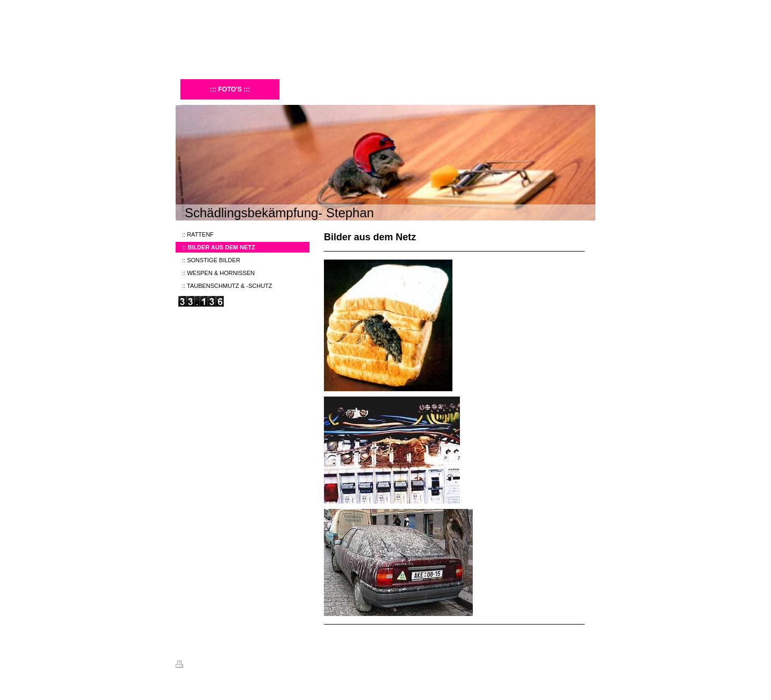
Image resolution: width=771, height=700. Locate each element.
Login (588, 664)
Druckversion (199, 666)
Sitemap (237, 666)
